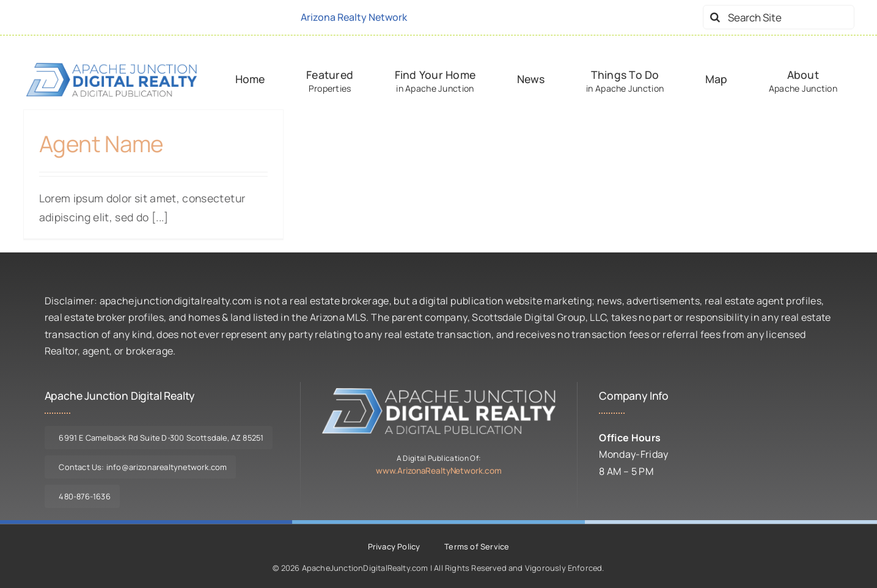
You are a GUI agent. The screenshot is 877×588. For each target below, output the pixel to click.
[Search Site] (779, 17)
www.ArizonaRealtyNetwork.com (439, 471)
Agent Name (101, 144)
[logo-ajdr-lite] (439, 393)
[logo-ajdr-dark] (112, 68)
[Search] (715, 17)
